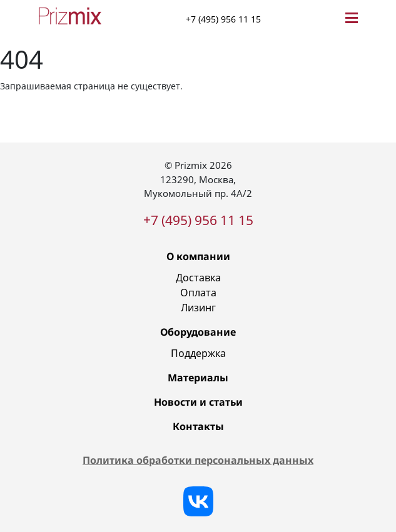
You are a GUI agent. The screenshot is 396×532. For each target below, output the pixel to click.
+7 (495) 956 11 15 (223, 19)
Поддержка (198, 353)
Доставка (198, 278)
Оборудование (198, 332)
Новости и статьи (198, 402)
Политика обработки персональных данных (198, 460)
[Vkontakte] (198, 501)
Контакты (198, 426)
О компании (198, 256)
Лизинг (198, 308)
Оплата (198, 293)
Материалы (198, 378)
